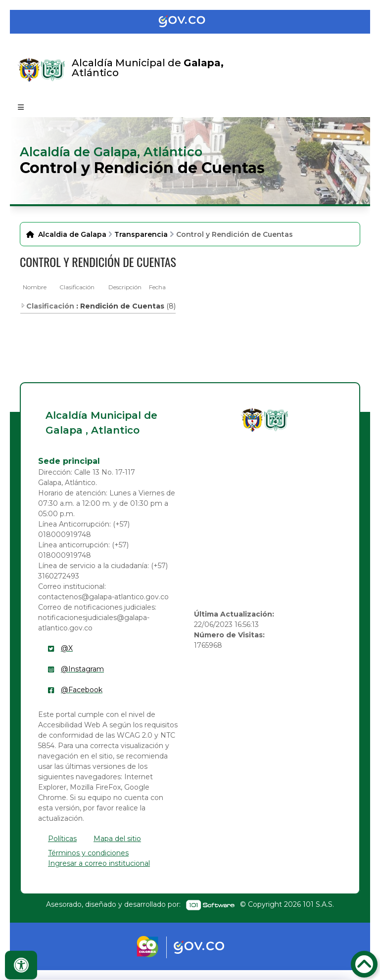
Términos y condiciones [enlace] (88, 853)
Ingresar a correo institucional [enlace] (99, 863)
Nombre (35, 287)
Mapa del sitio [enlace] (117, 839)
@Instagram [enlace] (82, 669)
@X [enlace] (67, 648)
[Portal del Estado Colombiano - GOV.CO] (190, 22)
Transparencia (141, 234)
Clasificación (77, 287)
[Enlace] (29, 70)
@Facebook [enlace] (82, 690)
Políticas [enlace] (62, 839)
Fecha (157, 287)
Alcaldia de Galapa (72, 234)
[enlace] (252, 420)
